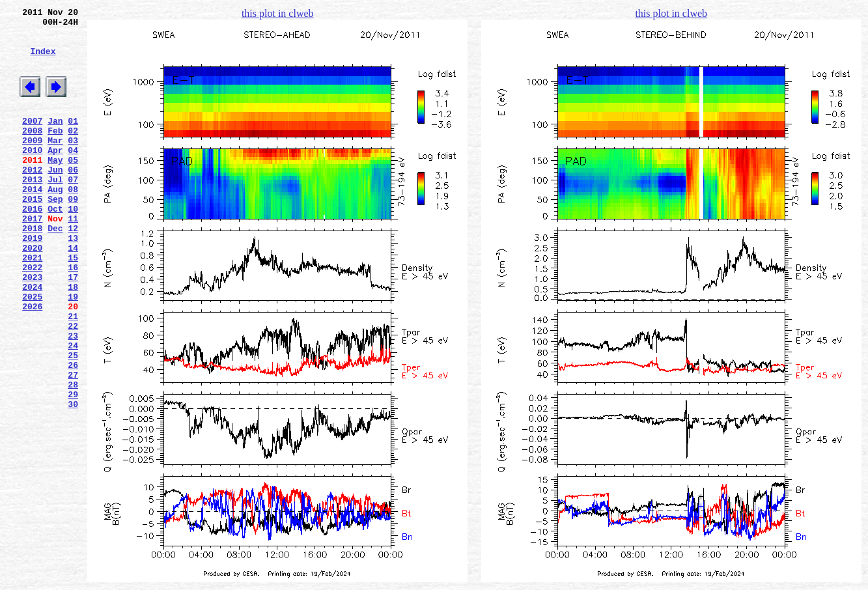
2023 (32, 328)
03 (73, 163)
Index (43, 61)
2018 (32, 269)
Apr (55, 175)
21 (73, 374)
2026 (32, 363)
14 (73, 292)
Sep (55, 234)
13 (73, 281)
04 (73, 175)
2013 (32, 210)
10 (73, 246)
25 (73, 421)
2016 (32, 246)
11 (73, 257)
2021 (32, 304)
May (55, 187)
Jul (55, 210)
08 (73, 222)
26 (73, 433)
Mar (55, 163)
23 (73, 398)
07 (73, 210)
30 (73, 480)
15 (73, 304)
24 (73, 410)
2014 (32, 222)
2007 (32, 140)
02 (73, 152)
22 (73, 386)
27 (73, 445)
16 (73, 316)
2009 (32, 163)
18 (73, 339)
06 (73, 199)
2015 (32, 234)
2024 (32, 339)
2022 (32, 316)
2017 (32, 257)
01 (73, 140)
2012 (32, 199)
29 (73, 468)
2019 (32, 281)
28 (73, 457)
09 (73, 234)
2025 (32, 351)
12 (73, 269)
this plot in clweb (278, 13)
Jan (55, 140)
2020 (32, 292)
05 (73, 187)
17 (73, 328)
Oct (55, 246)
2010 (32, 175)
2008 (32, 152)
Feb (55, 152)
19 (73, 351)
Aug (55, 222)
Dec (55, 269)
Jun (55, 199)
